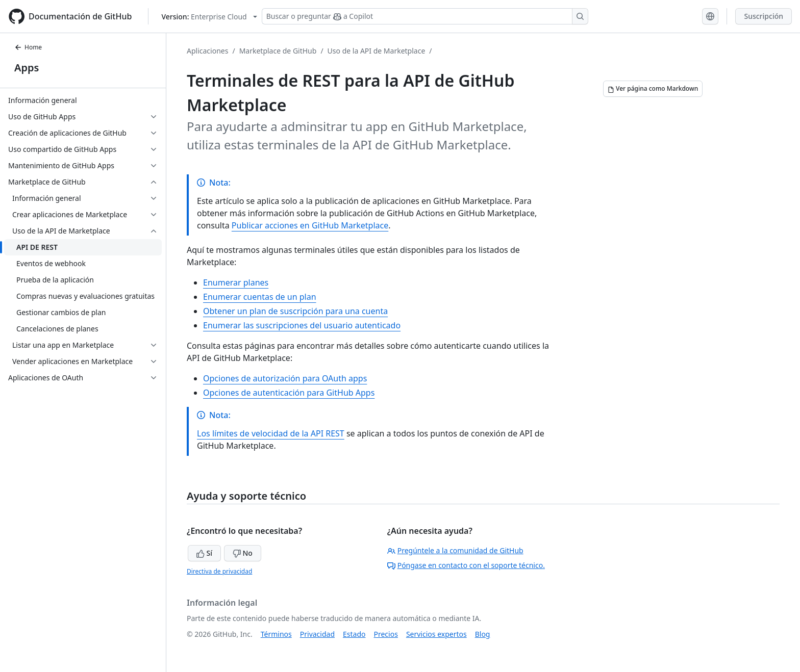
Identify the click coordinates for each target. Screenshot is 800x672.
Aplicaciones (207, 51)
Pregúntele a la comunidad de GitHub (455, 550)
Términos (276, 634)
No (243, 553)
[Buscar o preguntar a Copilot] (425, 16)
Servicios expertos (436, 634)
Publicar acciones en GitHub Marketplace (310, 225)
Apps (27, 68)
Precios (386, 634)
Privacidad (317, 634)
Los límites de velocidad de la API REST (271, 433)
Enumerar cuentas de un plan (260, 297)
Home (28, 47)
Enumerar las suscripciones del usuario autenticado (302, 325)
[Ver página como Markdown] (653, 89)
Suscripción (764, 16)
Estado (354, 634)
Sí (204, 553)
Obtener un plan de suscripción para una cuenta (295, 311)
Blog (483, 634)
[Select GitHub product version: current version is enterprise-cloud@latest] (209, 17)
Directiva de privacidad (219, 571)
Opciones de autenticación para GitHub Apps (289, 393)
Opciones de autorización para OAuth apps (285, 378)
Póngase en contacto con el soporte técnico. (466, 565)
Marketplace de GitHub (278, 51)
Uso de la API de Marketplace (377, 51)
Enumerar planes (236, 282)
